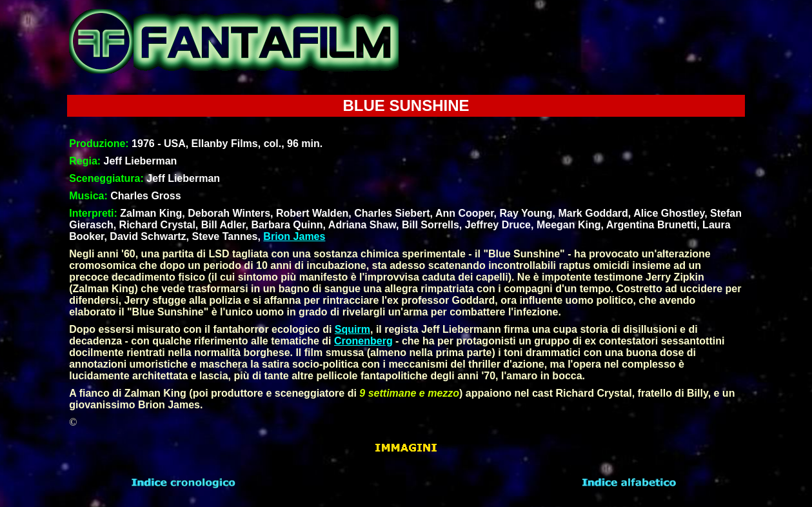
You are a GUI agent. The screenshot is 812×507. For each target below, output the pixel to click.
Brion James (294, 236)
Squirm (352, 329)
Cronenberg (363, 341)
